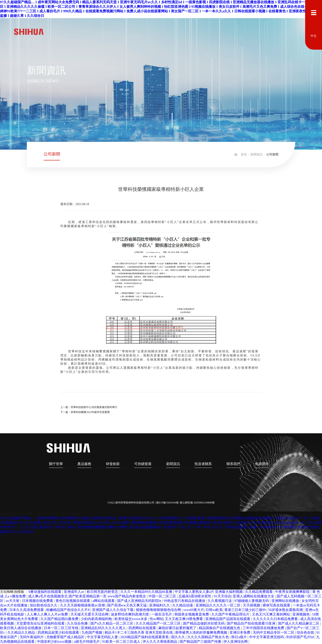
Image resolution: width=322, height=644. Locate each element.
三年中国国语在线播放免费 (264, 628)
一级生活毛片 (162, 614)
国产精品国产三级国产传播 (201, 642)
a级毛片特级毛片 (87, 642)
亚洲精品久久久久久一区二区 (218, 605)
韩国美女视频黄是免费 (192, 614)
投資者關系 (203, 464)
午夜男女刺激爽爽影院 (293, 592)
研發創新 (113, 464)
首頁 (244, 154)
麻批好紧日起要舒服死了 (178, 628)
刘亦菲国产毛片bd (300, 637)
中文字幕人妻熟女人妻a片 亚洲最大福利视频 (209, 592)
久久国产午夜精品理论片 (231, 614)
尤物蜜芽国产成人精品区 (66, 637)
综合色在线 (306, 632)
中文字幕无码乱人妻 (103, 637)
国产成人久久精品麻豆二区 (299, 623)
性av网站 (157, 619)
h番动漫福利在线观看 (45, 592)
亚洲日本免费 (240, 632)
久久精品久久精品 (22, 632)
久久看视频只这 (220, 601)
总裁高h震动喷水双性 (195, 596)
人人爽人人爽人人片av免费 (48, 614)
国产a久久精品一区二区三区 (112, 623)
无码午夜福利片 (32, 637)
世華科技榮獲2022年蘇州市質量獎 (90, 412)
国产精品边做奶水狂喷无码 (204, 623)
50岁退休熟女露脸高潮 (286, 610)
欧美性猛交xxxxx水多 (131, 619)
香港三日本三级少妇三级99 (245, 610)
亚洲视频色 (301, 614)
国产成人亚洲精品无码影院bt (140, 601)
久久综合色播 (78, 623)
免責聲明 (262, 464)
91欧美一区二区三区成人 (122, 642)
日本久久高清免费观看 (27, 610)
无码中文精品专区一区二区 (274, 632)
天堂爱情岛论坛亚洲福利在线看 (41, 623)
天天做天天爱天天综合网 (90, 614)
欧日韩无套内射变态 (103, 592)
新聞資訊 (257, 154)
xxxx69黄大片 (194, 610)
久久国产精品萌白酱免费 (60, 619)
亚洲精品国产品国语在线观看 (228, 619)
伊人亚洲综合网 (236, 642)
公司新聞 (52, 154)
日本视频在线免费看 (38, 601)
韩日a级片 (239, 637)
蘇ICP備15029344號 (168, 503)
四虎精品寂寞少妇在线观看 (59, 632)
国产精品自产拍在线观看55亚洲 (252, 623)
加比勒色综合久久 (44, 605)
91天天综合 (223, 596)
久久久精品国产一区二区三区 (159, 623)
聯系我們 (234, 464)
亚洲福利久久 (160, 605)
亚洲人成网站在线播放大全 (254, 596)
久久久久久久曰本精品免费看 (276, 619)
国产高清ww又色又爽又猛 (127, 605)
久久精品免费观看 (259, 592)
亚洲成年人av (74, 592)
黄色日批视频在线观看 (73, 601)
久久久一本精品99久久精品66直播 (147, 592)
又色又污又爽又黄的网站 (271, 614)
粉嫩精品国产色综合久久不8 (68, 610)
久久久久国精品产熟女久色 (209, 637)
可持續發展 (143, 464)
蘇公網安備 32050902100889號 (197, 503)
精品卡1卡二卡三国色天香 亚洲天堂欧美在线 (139, 632)
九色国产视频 (92, 632)
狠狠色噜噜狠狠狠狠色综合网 (159, 610)
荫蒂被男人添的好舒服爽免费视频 (202, 632)
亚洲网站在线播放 (286, 601)
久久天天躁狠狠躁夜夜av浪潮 (83, 605)
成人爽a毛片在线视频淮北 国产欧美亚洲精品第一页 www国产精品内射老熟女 (88, 596)
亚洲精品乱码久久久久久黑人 (104, 628)
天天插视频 (252, 605)
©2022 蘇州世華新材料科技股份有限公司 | (132, 503)
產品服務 (84, 464)
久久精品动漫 (183, 605)
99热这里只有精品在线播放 (185, 601)
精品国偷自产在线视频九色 (220, 628)
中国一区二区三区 (163, 596)
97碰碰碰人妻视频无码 (252, 601)
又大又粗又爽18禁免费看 (184, 619)
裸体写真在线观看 (277, 605)
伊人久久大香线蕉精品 (160, 642)
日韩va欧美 (214, 610)
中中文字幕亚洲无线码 (267, 637)
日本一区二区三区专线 (62, 628)
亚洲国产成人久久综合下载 (113, 610)
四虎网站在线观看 (143, 628)
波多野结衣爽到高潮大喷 (130, 614)
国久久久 (179, 637)
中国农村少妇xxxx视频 (55, 642)
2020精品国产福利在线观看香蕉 (145, 637)
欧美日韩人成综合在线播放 (21, 628)
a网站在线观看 (104, 601)
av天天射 (13, 601)
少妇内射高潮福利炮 (97, 619)
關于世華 (56, 464)
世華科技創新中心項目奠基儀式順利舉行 (94, 407)
